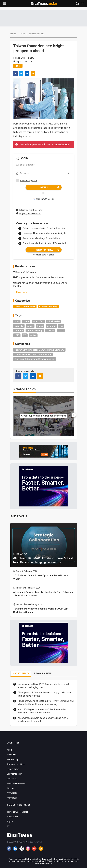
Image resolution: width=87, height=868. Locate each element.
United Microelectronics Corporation (33, 354)
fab (61, 326)
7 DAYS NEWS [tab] (43, 673)
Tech (22, 34)
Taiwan (50, 331)
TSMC (61, 331)
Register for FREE (47, 250)
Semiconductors (37, 34)
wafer (33, 335)
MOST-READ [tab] (21, 673)
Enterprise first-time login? (31, 210)
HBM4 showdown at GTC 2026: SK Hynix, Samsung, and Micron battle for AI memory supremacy (46, 703)
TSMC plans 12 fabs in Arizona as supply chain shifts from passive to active (45, 694)
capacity (19, 326)
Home (13, 34)
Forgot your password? (30, 213)
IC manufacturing (48, 307)
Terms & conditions (16, 764)
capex (30, 326)
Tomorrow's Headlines (17, 812)
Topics (10, 821)
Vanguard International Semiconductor (35, 359)
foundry (19, 331)
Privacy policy (13, 769)
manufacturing (35, 331)
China (40, 326)
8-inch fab (38, 321)
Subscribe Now (62, 144)
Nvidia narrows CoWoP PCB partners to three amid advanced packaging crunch (43, 686)
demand (51, 326)
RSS (9, 826)
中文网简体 (12, 798)
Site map (11, 788)
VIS (25, 335)
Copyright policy (14, 774)
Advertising (12, 755)
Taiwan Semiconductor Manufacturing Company (39, 350)
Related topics (24, 389)
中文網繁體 (12, 793)
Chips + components (25, 307)
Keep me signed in (29, 181)
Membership (13, 759)
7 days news (13, 817)
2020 (17, 321)
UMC (17, 335)
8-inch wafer (54, 321)
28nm (26, 321)
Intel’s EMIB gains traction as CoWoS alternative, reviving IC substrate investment (42, 711)
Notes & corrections (16, 783)
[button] (43, 199)
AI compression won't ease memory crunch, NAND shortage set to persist (43, 720)
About (10, 750)
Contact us (12, 779)
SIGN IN (49, 187)
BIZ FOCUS (19, 516)
